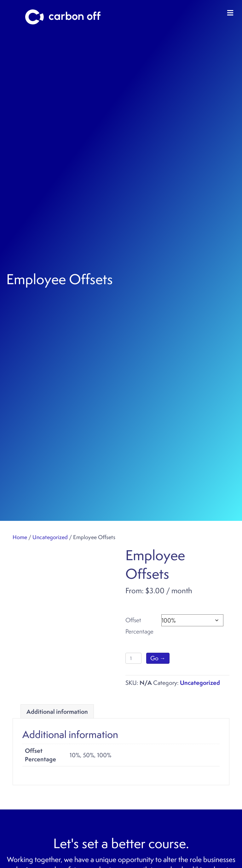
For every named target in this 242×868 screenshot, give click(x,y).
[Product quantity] (133, 658)
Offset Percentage (139, 626)
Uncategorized (50, 537)
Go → (158, 658)
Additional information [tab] (57, 712)
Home (20, 537)
